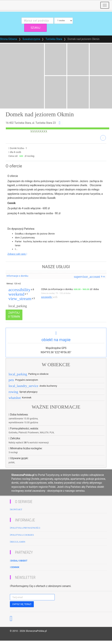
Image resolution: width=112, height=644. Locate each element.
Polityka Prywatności (25, 528)
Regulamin (18, 542)
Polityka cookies (22, 535)
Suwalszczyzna (31, 39)
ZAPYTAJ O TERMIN (14, 315)
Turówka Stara (54, 39)
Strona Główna (8, 39)
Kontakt (16, 509)
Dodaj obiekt (19, 561)
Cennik (15, 567)
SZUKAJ (35, 28)
